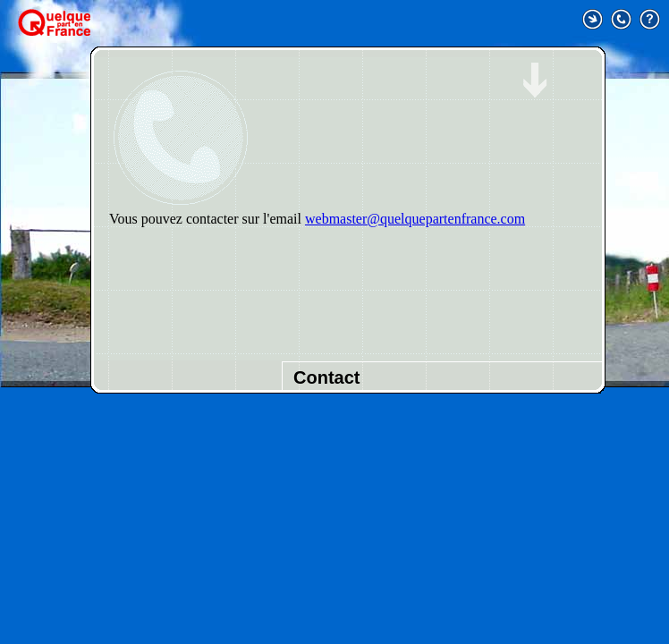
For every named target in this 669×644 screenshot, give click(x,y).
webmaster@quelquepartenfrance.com (415, 219)
